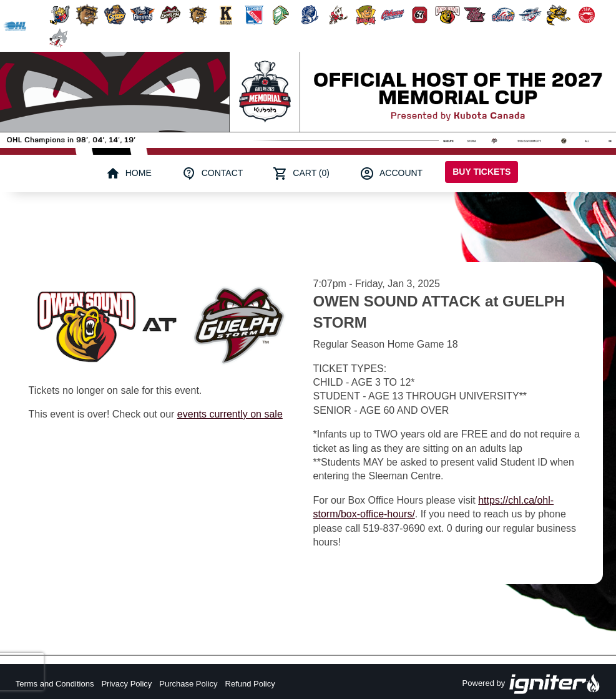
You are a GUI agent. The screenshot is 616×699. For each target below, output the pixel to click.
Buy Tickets (482, 172)
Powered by (532, 684)
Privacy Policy (126, 684)
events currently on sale (230, 414)
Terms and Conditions (55, 684)
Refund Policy (250, 684)
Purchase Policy (188, 684)
